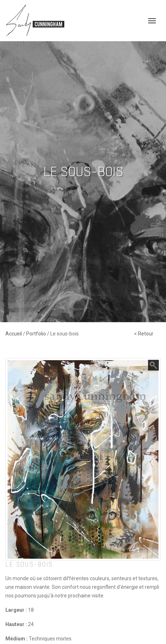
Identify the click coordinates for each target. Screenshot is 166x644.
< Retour (144, 334)
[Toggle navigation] (152, 21)
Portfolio (37, 334)
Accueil (14, 334)
